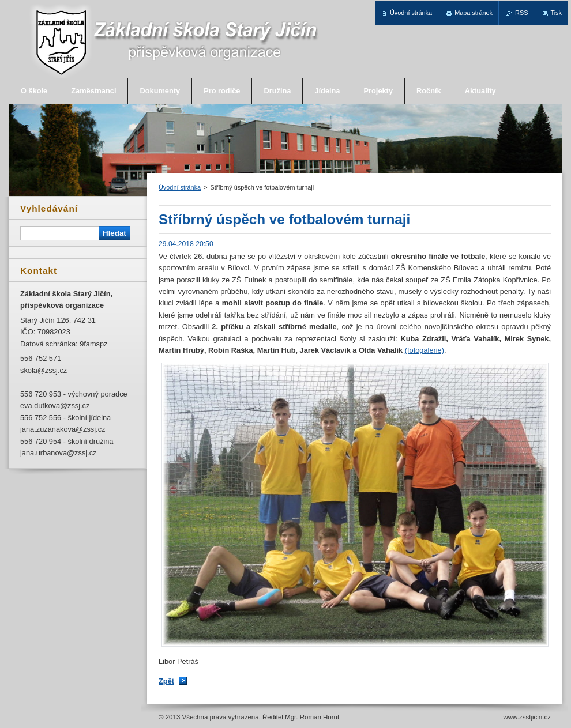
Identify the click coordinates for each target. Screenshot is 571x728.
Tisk (556, 13)
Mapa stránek (474, 13)
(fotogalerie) (425, 350)
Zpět (166, 681)
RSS (521, 13)
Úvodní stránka (180, 187)
